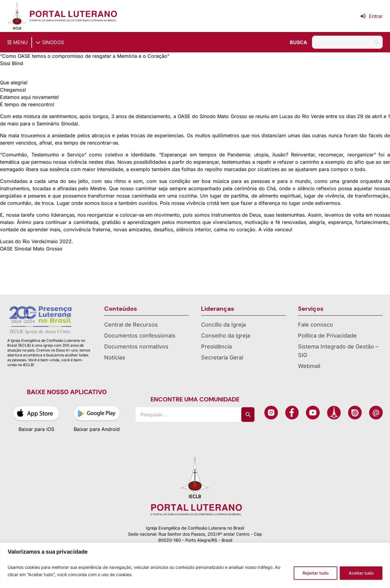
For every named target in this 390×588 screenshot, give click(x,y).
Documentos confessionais (140, 336)
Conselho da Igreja (226, 336)
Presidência (216, 346)
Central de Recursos (131, 325)
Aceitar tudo (361, 573)
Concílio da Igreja (223, 325)
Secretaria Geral (222, 357)
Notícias (115, 357)
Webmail (309, 366)
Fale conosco (316, 325)
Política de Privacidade (327, 336)
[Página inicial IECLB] (17, 16)
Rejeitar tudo (316, 573)
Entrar (372, 16)
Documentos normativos (136, 346)
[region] (195, 565)
